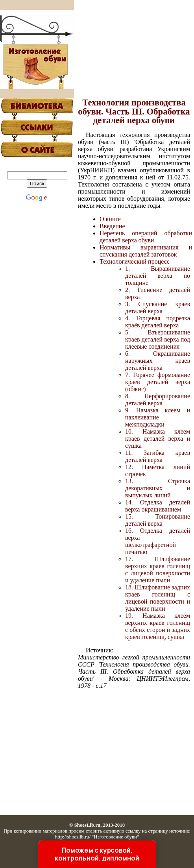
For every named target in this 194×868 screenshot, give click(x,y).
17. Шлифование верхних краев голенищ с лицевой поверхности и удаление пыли (158, 570)
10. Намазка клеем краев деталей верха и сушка (158, 439)
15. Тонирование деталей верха (158, 520)
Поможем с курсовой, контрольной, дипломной (97, 854)
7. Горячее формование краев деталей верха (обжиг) (158, 382)
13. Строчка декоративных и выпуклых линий (158, 488)
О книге (110, 219)
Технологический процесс (135, 261)
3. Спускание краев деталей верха (158, 307)
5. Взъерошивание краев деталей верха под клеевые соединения (158, 339)
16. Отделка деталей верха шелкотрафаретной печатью (158, 541)
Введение (112, 226)
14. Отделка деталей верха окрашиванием (158, 506)
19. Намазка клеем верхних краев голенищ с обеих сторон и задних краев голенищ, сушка (158, 626)
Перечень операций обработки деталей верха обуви (146, 237)
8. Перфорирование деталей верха (158, 400)
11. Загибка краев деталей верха (158, 456)
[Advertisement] (134, 49)
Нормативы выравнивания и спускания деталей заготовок (146, 251)
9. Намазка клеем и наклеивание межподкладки (158, 417)
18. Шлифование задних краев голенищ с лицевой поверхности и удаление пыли (158, 598)
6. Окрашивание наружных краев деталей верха (158, 361)
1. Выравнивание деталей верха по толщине (158, 276)
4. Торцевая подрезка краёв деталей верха (158, 322)
